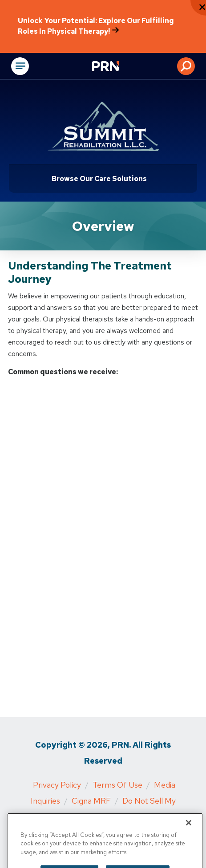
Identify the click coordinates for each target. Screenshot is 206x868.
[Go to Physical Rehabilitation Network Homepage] (117, 67)
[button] (186, 66)
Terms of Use (117, 785)
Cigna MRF (91, 801)
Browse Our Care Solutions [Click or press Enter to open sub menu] (99, 179)
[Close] (189, 829)
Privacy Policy (57, 785)
